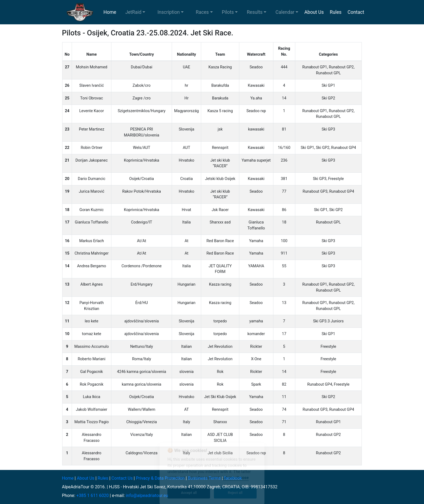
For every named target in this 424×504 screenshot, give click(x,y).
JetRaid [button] (133, 12)
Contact (356, 12)
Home (110, 12)
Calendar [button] (285, 12)
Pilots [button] (228, 12)
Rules (336, 12)
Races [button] (202, 12)
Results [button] (255, 12)
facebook (233, 478)
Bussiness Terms (204, 478)
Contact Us (122, 478)
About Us (314, 12)
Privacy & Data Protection (160, 478)
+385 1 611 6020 (92, 495)
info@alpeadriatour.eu (147, 495)
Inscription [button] (169, 12)
